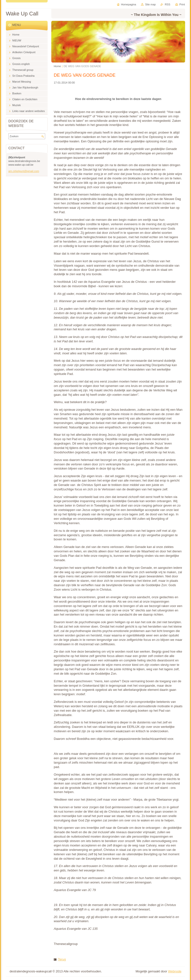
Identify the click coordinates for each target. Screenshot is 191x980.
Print (182, 4)
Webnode (175, 971)
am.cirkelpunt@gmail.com (24, 171)
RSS (167, 4)
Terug (62, 959)
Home (57, 66)
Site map (150, 4)
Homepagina (129, 4)
